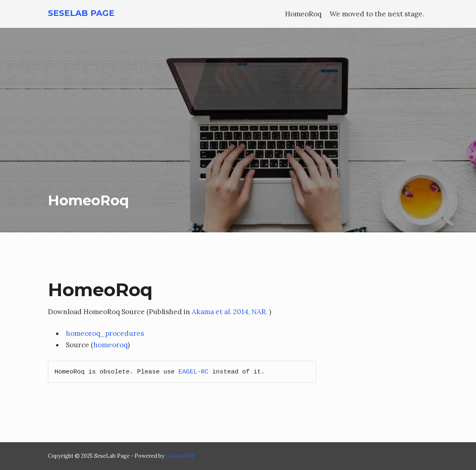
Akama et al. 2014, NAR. (230, 312)
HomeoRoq (303, 14)
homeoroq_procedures (105, 333)
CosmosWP (180, 456)
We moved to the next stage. (377, 14)
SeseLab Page (81, 13)
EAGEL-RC (193, 372)
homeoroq (110, 345)
